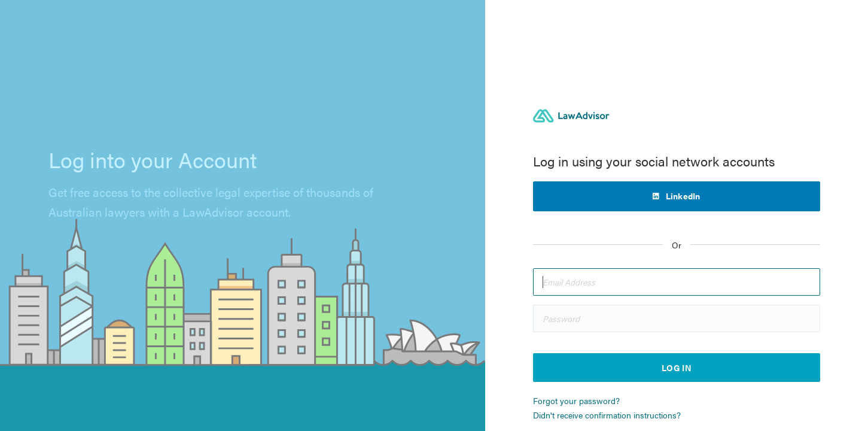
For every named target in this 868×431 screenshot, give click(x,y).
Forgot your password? (576, 400)
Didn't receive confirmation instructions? (607, 415)
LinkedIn (683, 196)
